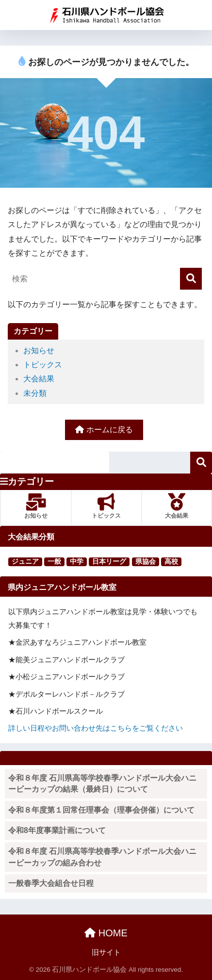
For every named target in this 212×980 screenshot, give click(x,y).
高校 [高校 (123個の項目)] (171, 561)
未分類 (35, 393)
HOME (106, 933)
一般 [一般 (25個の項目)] (54, 561)
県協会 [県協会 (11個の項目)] (146, 561)
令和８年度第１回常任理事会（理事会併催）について (101, 810)
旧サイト (106, 952)
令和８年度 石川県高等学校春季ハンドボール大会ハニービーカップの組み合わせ (102, 857)
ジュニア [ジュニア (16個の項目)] (25, 561)
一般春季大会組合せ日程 (51, 883)
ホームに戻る (104, 430)
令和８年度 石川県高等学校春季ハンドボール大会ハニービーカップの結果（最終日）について (102, 784)
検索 (201, 463)
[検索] (191, 279)
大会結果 (39, 379)
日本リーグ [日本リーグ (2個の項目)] (109, 561)
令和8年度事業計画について (57, 830)
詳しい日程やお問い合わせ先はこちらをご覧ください (96, 728)
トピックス (43, 365)
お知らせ (39, 351)
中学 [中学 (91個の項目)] (77, 561)
